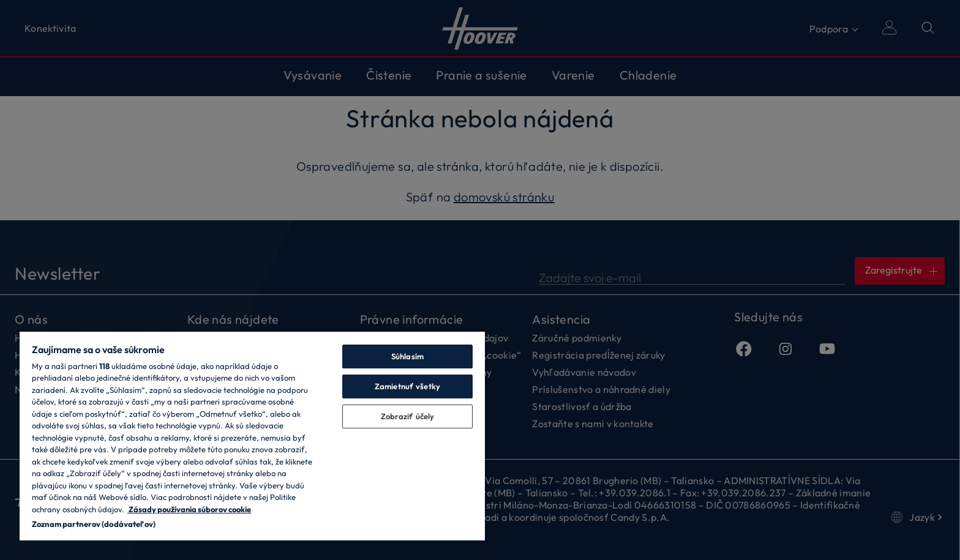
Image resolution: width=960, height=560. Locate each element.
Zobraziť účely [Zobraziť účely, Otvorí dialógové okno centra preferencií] (408, 416)
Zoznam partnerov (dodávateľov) (94, 524)
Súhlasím (407, 356)
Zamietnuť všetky (407, 386)
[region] (252, 435)
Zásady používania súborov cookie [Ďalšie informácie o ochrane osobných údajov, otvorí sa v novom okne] (189, 509)
